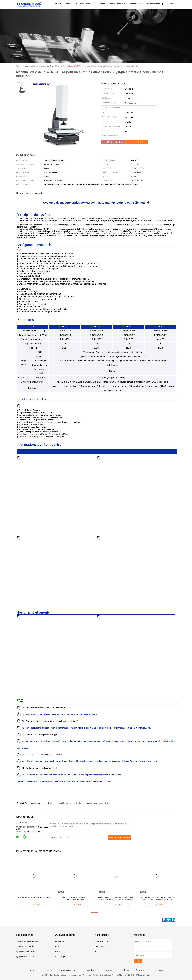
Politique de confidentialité (133, 970)
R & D (97, 952)
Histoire (58, 946)
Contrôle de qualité (117, 4)
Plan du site (108, 970)
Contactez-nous (135, 4)
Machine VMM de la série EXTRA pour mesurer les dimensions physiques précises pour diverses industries (97, 66)
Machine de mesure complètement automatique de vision (75, 898)
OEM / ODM (99, 946)
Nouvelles (89, 970)
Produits (68, 4)
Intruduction (60, 941)
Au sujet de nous (83, 4)
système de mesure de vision (43, 803)
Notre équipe (60, 957)
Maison (58, 4)
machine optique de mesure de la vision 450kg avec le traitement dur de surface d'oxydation (116, 898)
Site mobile (159, 970)
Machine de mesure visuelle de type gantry (34, 897)
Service (58, 952)
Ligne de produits (101, 941)
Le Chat (137, 142)
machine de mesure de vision (71, 803)
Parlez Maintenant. (153, 4)
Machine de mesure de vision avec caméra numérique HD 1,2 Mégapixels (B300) (157, 898)
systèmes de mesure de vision (99, 803)
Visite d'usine (100, 4)
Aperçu (33, 970)
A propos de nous (69, 970)
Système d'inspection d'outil (27, 952)
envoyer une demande (120, 837)
